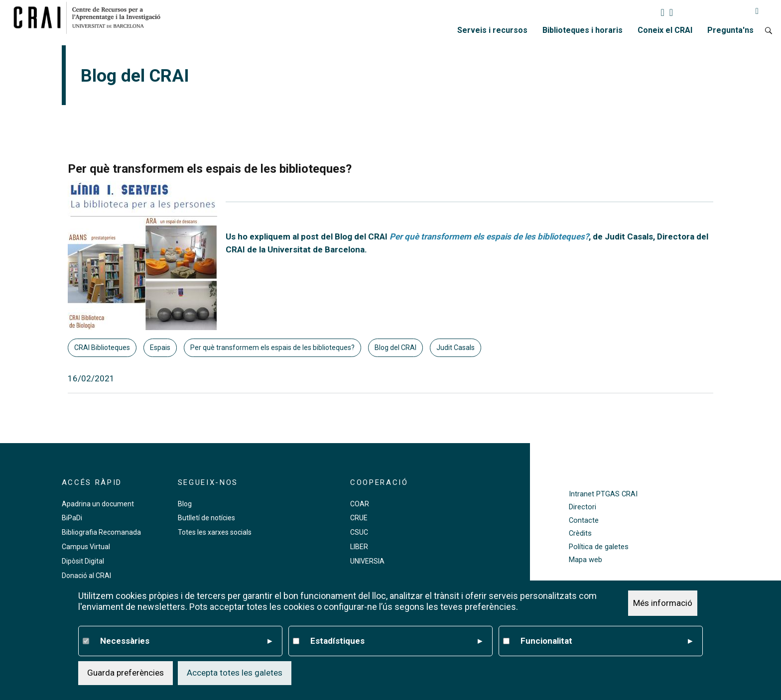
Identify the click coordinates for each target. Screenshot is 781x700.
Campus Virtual (86, 547)
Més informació (663, 603)
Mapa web (586, 560)
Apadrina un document (98, 504)
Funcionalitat (606, 641)
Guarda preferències (126, 673)
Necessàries (186, 641)
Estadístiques (396, 641)
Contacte (584, 521)
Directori (583, 507)
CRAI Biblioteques (102, 348)
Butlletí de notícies (206, 518)
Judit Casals (456, 348)
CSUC (359, 532)
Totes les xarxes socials (215, 532)
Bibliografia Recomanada (101, 532)
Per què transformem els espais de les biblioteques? (272, 348)
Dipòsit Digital (83, 561)
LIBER (359, 547)
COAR (360, 504)
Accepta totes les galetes (235, 673)
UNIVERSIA (367, 561)
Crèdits (580, 533)
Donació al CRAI (86, 576)
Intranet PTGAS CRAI (603, 494)
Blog (185, 504)
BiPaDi (72, 518)
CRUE (359, 518)
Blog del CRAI (395, 348)
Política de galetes (599, 547)
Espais (160, 348)
